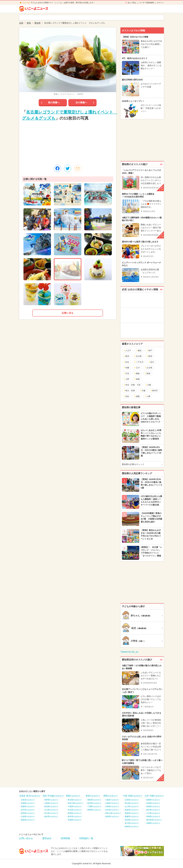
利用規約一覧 (86, 838)
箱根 (137, 379)
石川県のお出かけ (51, 810)
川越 (143, 391)
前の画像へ (54, 102)
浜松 (126, 396)
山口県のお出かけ (132, 806)
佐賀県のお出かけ (153, 803)
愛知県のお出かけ (94, 800)
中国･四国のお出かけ (133, 796)
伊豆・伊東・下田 (132, 385)
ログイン (160, 3)
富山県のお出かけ (51, 813)
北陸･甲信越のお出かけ (53, 796)
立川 (137, 368)
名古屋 (138, 356)
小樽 (147, 396)
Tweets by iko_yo (129, 652)
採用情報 (65, 838)
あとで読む (132, 3)
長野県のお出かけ (51, 800)
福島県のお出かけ (28, 820)
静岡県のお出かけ (94, 810)
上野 (126, 379)
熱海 (147, 373)
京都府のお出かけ (112, 803)
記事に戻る (68, 313)
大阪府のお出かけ (112, 800)
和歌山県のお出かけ (113, 813)
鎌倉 (137, 373)
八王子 (127, 351)
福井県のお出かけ (51, 817)
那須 (126, 356)
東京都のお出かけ (75, 800)
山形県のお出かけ (28, 817)
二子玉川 (139, 362)
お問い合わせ (26, 838)
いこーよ (26, 3)
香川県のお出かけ (132, 823)
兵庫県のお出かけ (112, 806)
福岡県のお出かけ (153, 800)
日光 (126, 373)
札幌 (126, 368)
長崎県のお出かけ (153, 806)
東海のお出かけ (93, 796)
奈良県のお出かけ (112, 810)
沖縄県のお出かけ (153, 823)
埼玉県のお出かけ (75, 810)
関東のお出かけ (73, 796)
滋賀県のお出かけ (112, 817)
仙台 (126, 362)
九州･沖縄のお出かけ (154, 796)
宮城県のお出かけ (28, 803)
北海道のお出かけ (28, 800)
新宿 (149, 356)
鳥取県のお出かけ (132, 810)
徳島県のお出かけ (132, 827)
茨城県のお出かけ (75, 820)
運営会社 (47, 838)
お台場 (148, 368)
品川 (151, 362)
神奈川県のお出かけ (76, 803)
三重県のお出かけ (94, 806)
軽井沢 (154, 391)
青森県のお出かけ (28, 806)
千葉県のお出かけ (75, 806)
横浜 (139, 351)
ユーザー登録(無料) (147, 3)
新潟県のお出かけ (51, 806)
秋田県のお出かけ (28, 813)
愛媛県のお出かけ (132, 817)
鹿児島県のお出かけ (154, 820)
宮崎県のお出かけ (153, 817)
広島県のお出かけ (132, 800)
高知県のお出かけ (132, 820)
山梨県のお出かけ (51, 803)
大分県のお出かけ (153, 813)
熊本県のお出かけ (153, 810)
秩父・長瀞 (129, 391)
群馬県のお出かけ (75, 813)
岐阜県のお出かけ (94, 803)
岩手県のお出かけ (28, 810)
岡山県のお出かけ (132, 803)
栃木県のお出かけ (75, 817)
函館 (137, 396)
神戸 (149, 351)
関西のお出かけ (111, 796)
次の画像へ (81, 102)
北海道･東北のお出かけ (30, 796)
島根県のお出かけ (132, 813)
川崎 (148, 385)
